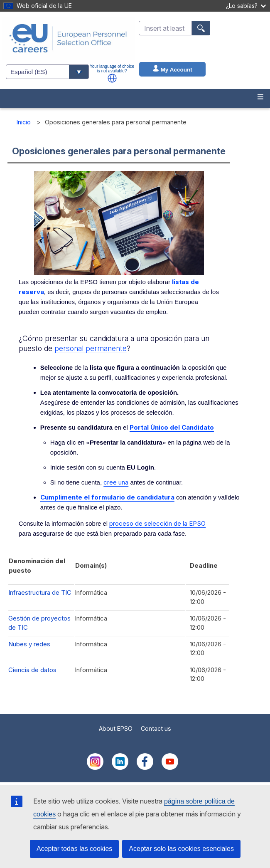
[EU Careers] (68, 38)
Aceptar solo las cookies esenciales (181, 849)
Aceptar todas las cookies (74, 849)
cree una (116, 482)
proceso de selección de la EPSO (157, 523)
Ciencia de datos (32, 670)
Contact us (156, 728)
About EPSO (116, 728)
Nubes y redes (29, 644)
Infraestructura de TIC (40, 592)
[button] (112, 78)
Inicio (24, 122)
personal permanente (91, 348)
